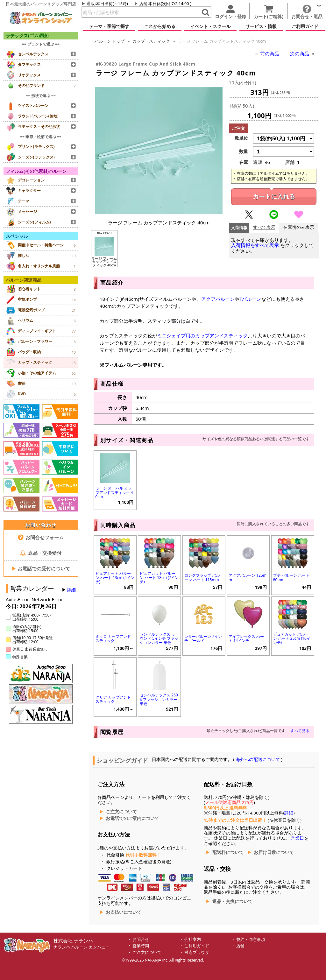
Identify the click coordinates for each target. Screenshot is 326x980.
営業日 (297, 838)
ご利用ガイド (197, 946)
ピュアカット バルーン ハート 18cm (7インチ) (159, 578)
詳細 (71, 590)
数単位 (241, 138)
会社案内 (193, 939)
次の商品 (300, 53)
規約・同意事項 (251, 939)
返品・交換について (232, 901)
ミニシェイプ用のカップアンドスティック (202, 335)
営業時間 (141, 946)
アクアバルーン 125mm (248, 577)
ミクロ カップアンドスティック (113, 638)
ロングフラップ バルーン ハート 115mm (202, 577)
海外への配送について (258, 759)
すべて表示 (264, 227)
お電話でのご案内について (132, 818)
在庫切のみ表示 (299, 227)
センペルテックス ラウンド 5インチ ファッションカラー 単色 (159, 638)
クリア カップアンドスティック (113, 699)
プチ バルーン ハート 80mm (291, 577)
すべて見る (300, 731)
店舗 (143, 4)
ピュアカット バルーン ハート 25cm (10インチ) (292, 638)
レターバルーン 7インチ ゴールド (203, 638)
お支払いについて (124, 912)
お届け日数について (274, 852)
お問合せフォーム (41, 537)
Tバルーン (250, 299)
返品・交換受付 (41, 553)
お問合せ (141, 939)
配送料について (228, 852)
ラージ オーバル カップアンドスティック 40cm (114, 492)
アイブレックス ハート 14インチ (246, 638)
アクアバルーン (218, 299)
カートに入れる (274, 197)
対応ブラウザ (197, 952)
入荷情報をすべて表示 (255, 245)
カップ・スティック (151, 41)
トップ (110, 41)
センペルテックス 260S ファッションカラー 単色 (159, 699)
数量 (244, 152)
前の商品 (270, 53)
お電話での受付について (41, 568)
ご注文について (121, 812)
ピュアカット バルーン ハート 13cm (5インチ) (115, 578)
